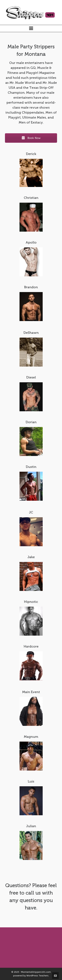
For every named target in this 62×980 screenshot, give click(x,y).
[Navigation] (31, 28)
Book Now (31, 138)
